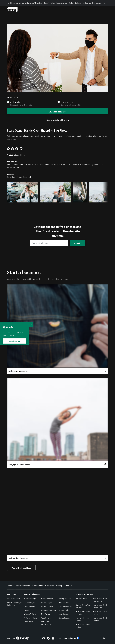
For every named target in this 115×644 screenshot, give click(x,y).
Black (16, 164)
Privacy (59, 585)
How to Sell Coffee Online (100, 613)
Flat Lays (27, 610)
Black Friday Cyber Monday (92, 164)
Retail (56, 164)
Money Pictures (47, 606)
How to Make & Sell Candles (100, 619)
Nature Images (47, 602)
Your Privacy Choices (69, 638)
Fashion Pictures (47, 598)
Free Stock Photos (13, 598)
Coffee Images (29, 602)
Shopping (49, 164)
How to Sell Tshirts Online (83, 626)
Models (76, 164)
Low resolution (67, 102)
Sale (42, 164)
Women (10, 164)
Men (70, 164)
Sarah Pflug (20, 155)
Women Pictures (30, 614)
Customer (63, 164)
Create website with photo (58, 120)
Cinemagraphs (64, 610)
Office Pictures (30, 606)
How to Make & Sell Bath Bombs (100, 600)
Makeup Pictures (65, 598)
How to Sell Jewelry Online (83, 619)
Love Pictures (64, 614)
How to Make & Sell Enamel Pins (100, 606)
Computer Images (65, 606)
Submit (77, 243)
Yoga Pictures (46, 618)
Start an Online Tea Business (83, 606)
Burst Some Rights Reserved (19, 177)
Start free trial (14, 341)
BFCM (9, 167)
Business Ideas (81, 598)
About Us (68, 585)
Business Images (30, 598)
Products (23, 164)
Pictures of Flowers (31, 618)
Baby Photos (29, 622)
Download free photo (58, 111)
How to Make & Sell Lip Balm (83, 613)
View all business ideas (21, 568)
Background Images (48, 610)
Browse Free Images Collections (14, 604)
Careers (10, 585)
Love (37, 164)
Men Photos (46, 614)
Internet (16, 167)
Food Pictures (64, 602)
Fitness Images (64, 618)
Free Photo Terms (23, 585)
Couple (31, 164)
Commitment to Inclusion (43, 585)
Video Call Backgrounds (46, 623)
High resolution (17, 102)
